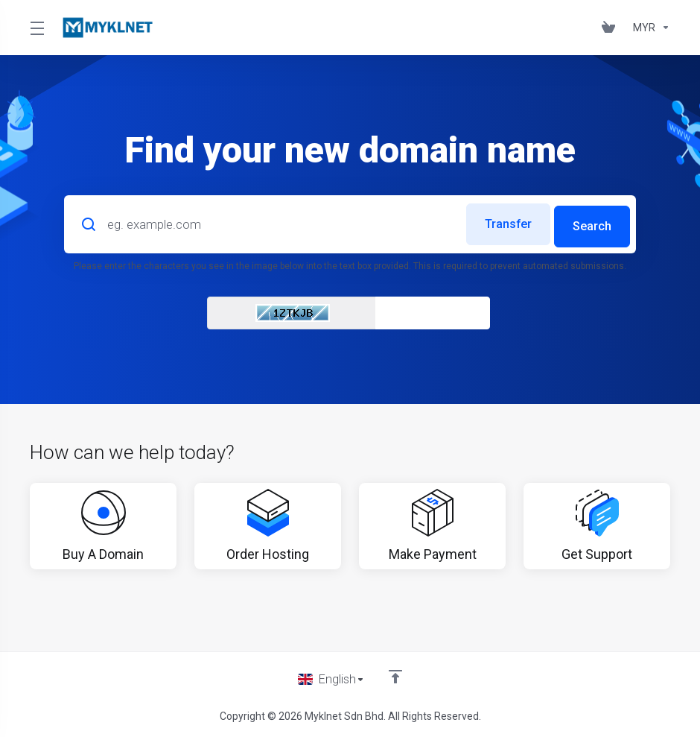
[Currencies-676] (649, 28)
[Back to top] (396, 675)
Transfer (501, 222)
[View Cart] (611, 28)
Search (591, 222)
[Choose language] (331, 679)
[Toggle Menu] (36, 28)
